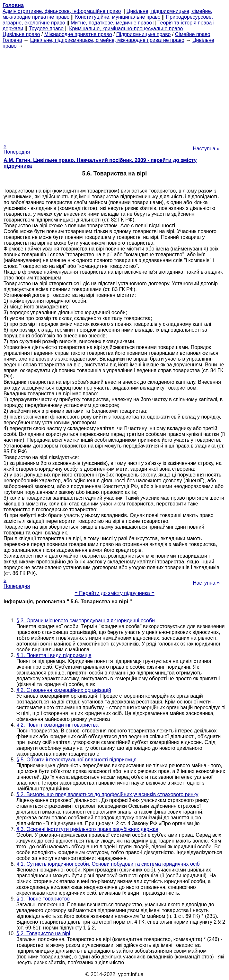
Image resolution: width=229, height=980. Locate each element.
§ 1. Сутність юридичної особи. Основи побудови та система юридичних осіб (108, 864)
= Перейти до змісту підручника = (114, 593)
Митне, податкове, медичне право (111, 23)
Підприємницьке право (144, 34)
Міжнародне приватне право (78, 34)
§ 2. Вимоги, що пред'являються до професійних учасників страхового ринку (107, 794)
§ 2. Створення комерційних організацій (64, 690)
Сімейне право (193, 34)
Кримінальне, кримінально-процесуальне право (126, 28)
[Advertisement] (114, 94)
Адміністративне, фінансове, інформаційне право (62, 11)
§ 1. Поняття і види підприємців (54, 655)
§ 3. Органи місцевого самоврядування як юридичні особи (86, 621)
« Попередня (17, 149)
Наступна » (206, 149)
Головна (12, 40)
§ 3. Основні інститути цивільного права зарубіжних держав (87, 829)
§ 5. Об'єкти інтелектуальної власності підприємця (76, 760)
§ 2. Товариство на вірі (43, 933)
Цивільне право (21, 34)
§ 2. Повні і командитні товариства (57, 725)
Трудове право (46, 28)
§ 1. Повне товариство (43, 899)
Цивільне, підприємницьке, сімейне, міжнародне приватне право (107, 40)
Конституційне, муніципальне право (118, 17)
